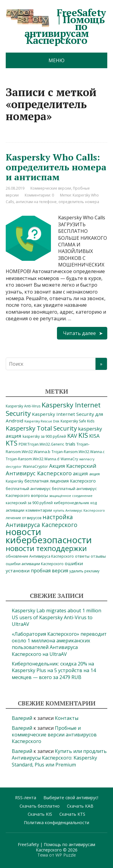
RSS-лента (26, 798)
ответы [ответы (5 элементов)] (82, 556)
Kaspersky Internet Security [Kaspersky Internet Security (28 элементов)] (53, 409)
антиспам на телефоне (36, 202)
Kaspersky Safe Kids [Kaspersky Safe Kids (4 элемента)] (77, 421)
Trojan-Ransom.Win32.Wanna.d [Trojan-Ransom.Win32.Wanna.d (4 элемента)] (33, 459)
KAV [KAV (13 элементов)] (72, 436)
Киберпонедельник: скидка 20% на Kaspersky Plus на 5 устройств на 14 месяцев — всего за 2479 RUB (54, 670)
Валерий (22, 718)
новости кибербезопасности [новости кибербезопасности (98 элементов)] (49, 536)
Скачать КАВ (80, 806)
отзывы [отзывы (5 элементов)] (98, 556)
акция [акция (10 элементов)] (80, 473)
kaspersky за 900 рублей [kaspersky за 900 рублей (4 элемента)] (44, 436)
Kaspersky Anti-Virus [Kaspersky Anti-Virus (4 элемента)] (23, 406)
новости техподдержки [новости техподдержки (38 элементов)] (46, 548)
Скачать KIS (40, 814)
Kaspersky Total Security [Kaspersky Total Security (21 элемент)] (41, 428)
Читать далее (79, 333)
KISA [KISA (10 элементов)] (94, 436)
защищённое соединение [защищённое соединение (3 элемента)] (71, 496)
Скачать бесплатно (40, 806)
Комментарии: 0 (39, 195)
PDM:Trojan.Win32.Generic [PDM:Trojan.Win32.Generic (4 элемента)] (41, 444)
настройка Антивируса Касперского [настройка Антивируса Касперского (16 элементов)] (42, 521)
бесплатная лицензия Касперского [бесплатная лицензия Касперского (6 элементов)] (60, 481)
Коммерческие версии (51, 188)
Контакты (67, 718)
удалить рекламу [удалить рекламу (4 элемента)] (84, 571)
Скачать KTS (72, 814)
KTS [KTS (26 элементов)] (12, 443)
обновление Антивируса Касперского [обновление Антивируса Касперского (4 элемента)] (40, 556)
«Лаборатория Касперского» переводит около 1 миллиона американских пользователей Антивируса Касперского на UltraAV (59, 644)
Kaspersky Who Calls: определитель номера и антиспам (56, 167)
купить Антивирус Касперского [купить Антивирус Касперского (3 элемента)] (79, 510)
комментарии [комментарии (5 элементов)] (39, 510)
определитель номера (79, 202)
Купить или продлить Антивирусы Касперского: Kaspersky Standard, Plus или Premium (59, 758)
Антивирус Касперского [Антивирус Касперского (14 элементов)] (39, 473)
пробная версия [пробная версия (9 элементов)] (49, 571)
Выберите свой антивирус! (71, 798)
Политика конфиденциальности (56, 822)
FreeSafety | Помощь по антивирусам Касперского (56, 26)
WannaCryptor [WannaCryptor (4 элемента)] (35, 466)
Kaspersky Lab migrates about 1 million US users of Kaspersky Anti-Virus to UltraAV (56, 617)
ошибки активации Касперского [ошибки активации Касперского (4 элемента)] (35, 564)
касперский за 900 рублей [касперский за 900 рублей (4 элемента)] (29, 503)
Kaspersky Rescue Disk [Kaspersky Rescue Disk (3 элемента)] (42, 421)
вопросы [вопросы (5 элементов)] (39, 495)
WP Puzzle (66, 855)
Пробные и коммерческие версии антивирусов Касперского (54, 735)
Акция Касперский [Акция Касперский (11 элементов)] (73, 466)
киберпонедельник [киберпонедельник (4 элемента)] (72, 503)
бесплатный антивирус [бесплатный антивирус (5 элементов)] (28, 489)
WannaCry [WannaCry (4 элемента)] (69, 459)
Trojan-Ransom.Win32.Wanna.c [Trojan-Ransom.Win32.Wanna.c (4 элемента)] (78, 452)
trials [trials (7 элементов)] (70, 444)
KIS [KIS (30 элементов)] (83, 435)
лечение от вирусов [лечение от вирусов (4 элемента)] (24, 518)
